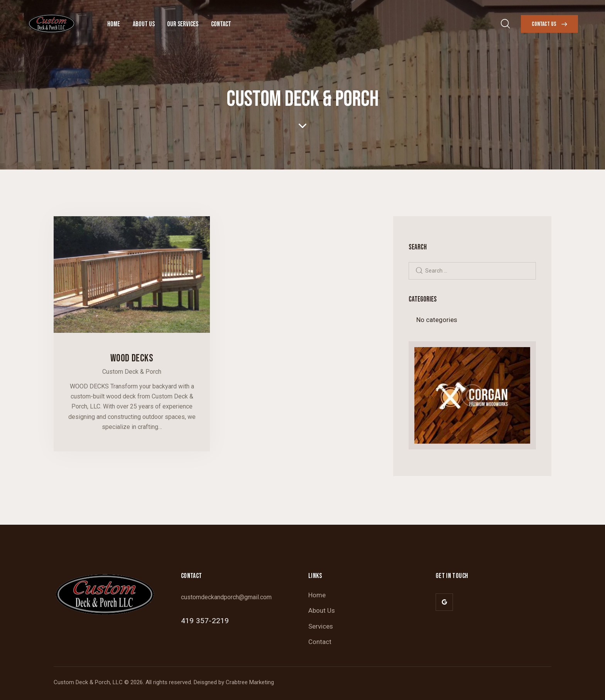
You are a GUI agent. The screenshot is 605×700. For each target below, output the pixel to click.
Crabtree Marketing (250, 682)
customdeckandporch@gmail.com (226, 597)
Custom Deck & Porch (132, 372)
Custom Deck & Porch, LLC (88, 682)
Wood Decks (132, 358)
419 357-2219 (205, 621)
